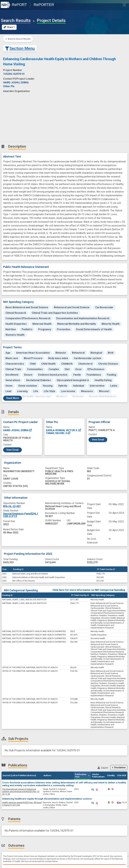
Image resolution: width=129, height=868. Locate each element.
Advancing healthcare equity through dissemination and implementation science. (47, 799)
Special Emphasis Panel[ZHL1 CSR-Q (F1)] (21, 515)
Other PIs (9, 86)
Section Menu (20, 48)
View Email (12, 450)
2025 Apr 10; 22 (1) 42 (21, 792)
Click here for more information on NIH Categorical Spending (89, 590)
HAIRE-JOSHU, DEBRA (18, 430)
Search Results (16, 21)
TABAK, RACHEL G (58, 433)
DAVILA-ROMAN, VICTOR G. (64, 430)
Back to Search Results (18, 39)
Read (13, 398)
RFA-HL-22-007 (12, 506)
